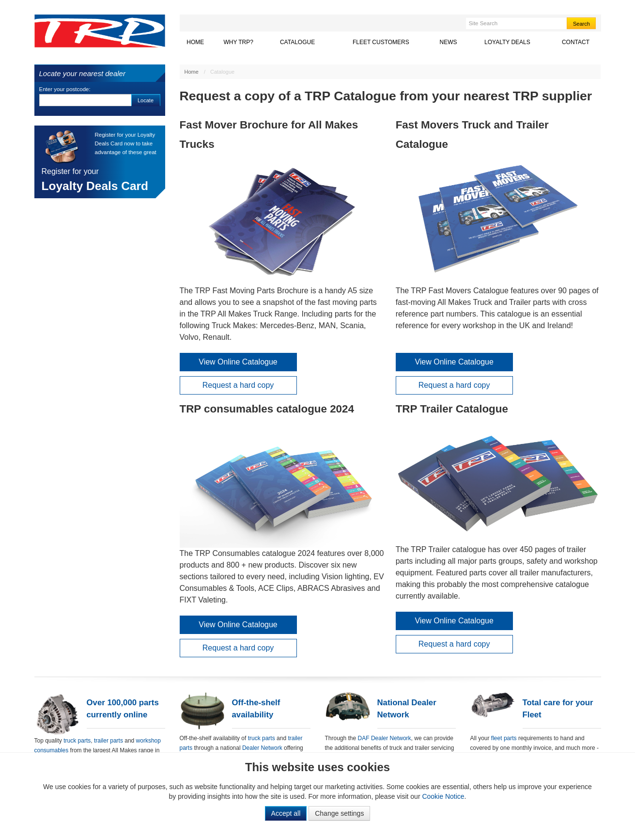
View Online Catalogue (238, 362)
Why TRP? (238, 42)
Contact (576, 42)
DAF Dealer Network (385, 738)
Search (581, 24)
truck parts (77, 741)
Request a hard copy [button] (238, 385)
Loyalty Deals (517, 42)
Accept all (286, 813)
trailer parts (109, 741)
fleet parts (504, 738)
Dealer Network (262, 748)
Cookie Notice (443, 796)
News (449, 42)
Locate (146, 100)
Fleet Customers (381, 42)
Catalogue (297, 42)
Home (195, 42)
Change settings (339, 813)
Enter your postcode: (65, 89)
